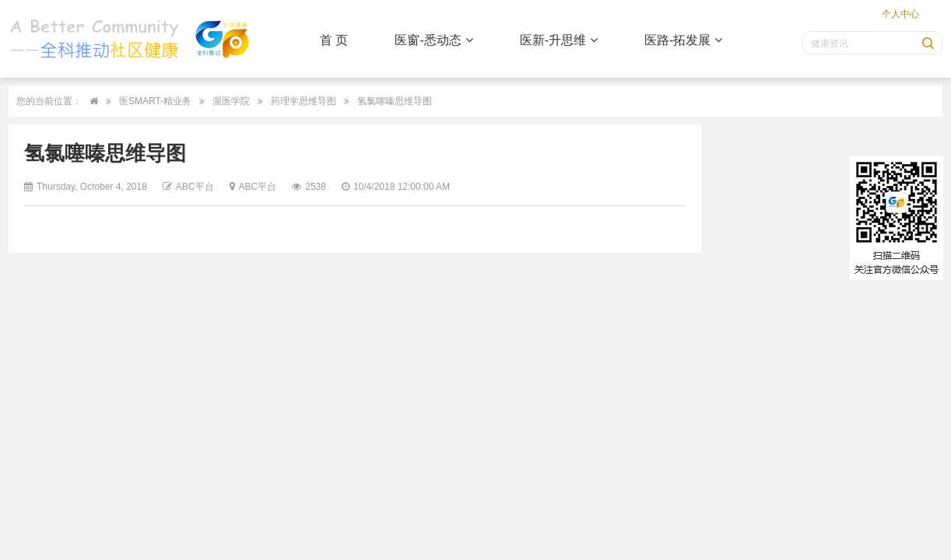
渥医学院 (231, 101)
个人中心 (900, 14)
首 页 (334, 40)
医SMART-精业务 (155, 101)
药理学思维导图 (304, 101)
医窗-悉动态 (433, 40)
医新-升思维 (559, 40)
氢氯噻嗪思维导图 (395, 101)
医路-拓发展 (683, 40)
